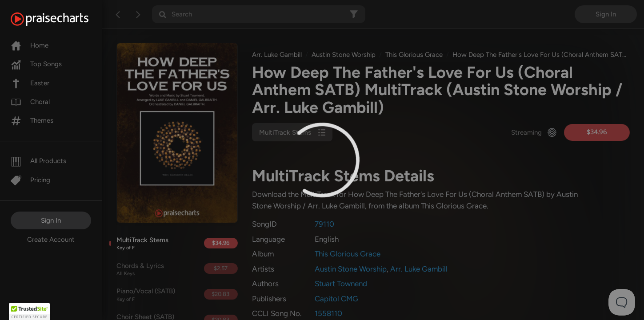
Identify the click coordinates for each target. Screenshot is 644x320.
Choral (30, 102)
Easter (30, 83)
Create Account (51, 240)
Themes (32, 120)
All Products (38, 161)
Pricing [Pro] (30, 180)
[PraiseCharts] (61, 19)
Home (30, 45)
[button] (29, 312)
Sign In (51, 220)
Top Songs (36, 64)
